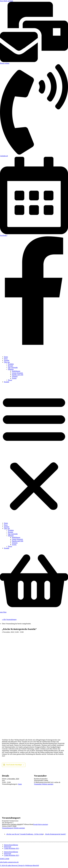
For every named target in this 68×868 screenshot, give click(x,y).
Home (6, 357)
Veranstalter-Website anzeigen (44, 784)
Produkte (11, 364)
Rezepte (11, 366)
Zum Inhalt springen (7, 1)
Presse (10, 380)
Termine (7, 360)
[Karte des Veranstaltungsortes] (34, 806)
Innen (20, 784)
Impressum (8, 847)
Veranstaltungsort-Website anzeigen (13, 828)
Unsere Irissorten (17, 373)
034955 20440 (5, 859)
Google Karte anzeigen (41, 824)
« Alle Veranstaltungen (9, 619)
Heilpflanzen (16, 371)
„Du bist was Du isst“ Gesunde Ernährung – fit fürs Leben (25, 834)
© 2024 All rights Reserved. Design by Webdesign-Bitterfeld (19, 865)
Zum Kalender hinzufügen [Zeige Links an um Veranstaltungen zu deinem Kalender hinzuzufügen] (14, 765)
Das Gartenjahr (13, 368)
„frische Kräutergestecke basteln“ (55, 834)
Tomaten (15, 376)
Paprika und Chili (18, 375)
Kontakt (7, 382)
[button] (34, 453)
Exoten (14, 378)
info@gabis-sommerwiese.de (9, 862)
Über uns (7, 362)
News (6, 359)
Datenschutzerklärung (11, 845)
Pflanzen (11, 369)
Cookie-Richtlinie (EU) (11, 848)
